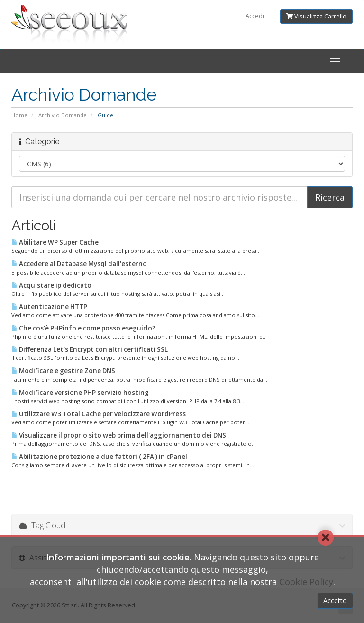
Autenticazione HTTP (49, 307)
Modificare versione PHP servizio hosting (80, 393)
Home (19, 115)
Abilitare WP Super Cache (55, 242)
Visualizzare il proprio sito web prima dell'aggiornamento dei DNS (119, 435)
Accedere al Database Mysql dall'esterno (79, 264)
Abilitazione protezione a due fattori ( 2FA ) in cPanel (99, 457)
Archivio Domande (63, 115)
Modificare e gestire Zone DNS (63, 371)
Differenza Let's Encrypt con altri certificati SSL (90, 349)
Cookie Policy (306, 582)
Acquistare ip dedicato (51, 285)
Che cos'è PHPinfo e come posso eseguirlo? (83, 328)
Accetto (335, 600)
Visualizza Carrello (316, 16)
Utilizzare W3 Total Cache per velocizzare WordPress (99, 414)
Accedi (255, 16)
